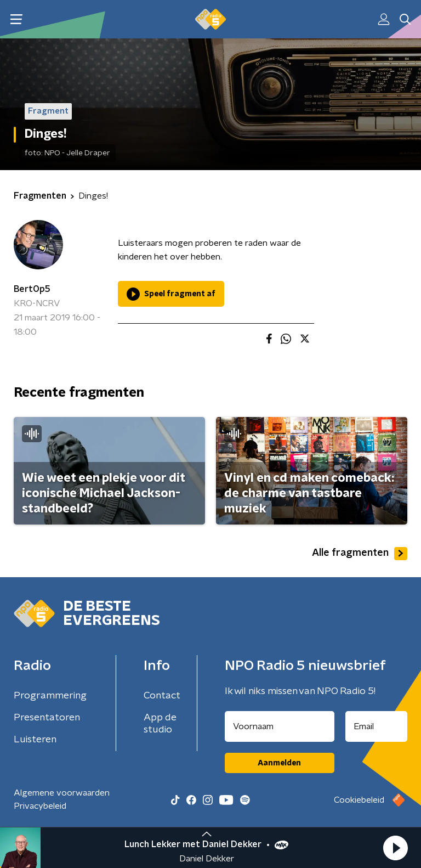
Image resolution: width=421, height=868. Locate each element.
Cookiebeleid (359, 800)
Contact (162, 696)
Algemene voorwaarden (62, 793)
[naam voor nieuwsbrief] (280, 726)
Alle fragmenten (360, 554)
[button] (395, 848)
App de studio (160, 724)
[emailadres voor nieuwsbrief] (377, 726)
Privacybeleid (40, 806)
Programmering (50, 696)
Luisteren (35, 740)
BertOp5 (32, 289)
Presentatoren (47, 718)
